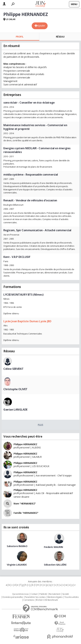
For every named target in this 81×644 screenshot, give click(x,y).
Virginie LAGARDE (17, 565)
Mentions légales (55, 597)
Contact (34, 594)
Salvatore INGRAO (17, 546)
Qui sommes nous (20, 594)
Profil (20, 37)
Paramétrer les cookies (35, 597)
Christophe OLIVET (15, 389)
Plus (40, 425)
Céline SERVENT (13, 369)
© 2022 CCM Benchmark (47, 600)
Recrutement (55, 594)
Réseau (60, 37)
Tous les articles (72, 597)
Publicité (43, 594)
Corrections (29, 600)
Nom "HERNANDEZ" (25, 504)
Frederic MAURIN (53, 547)
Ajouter (41, 26)
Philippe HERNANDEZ (25, 444)
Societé (66, 594)
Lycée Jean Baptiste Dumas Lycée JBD (27, 321)
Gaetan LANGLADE (15, 410)
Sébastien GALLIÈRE (55, 565)
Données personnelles (13, 597)
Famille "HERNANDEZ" (26, 513)
